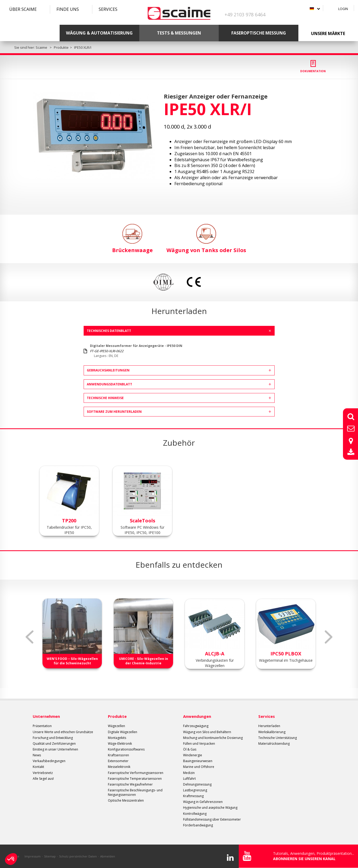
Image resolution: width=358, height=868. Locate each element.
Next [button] (329, 637)
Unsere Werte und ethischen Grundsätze (63, 732)
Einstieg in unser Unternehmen (55, 749)
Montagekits (117, 738)
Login (343, 9)
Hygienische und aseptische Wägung (210, 808)
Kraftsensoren (118, 755)
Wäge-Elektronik (120, 744)
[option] (94, 136)
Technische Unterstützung (278, 738)
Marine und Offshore (199, 767)
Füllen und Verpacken (199, 744)
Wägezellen (116, 726)
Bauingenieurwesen (198, 761)
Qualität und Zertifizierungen (54, 744)
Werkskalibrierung (272, 732)
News (37, 755)
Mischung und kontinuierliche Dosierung (213, 738)
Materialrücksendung (274, 744)
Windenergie (193, 755)
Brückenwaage (132, 239)
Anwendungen (197, 716)
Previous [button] (30, 637)
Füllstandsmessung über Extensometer (212, 819)
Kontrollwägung (195, 814)
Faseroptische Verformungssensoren (136, 773)
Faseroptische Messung (259, 33)
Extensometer (118, 761)
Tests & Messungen (179, 33)
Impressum (33, 856)
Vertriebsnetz (43, 773)
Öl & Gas (190, 749)
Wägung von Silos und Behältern (207, 732)
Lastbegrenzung (195, 790)
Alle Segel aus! (43, 779)
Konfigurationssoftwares (126, 749)
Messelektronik (119, 767)
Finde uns (68, 9)
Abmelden (108, 856)
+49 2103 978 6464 (245, 14)
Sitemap (50, 856)
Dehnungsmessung (197, 784)
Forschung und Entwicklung (53, 738)
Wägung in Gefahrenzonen (203, 802)
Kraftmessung (193, 796)
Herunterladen (269, 726)
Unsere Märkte (328, 33)
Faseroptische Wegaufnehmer (130, 784)
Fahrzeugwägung (196, 726)
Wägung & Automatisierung (99, 33)
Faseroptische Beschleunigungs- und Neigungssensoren (135, 792)
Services (108, 9)
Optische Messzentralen (126, 800)
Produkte (117, 716)
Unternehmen (46, 716)
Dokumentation (313, 71)
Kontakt (38, 767)
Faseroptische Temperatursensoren (135, 779)
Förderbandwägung (198, 825)
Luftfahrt (189, 779)
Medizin (189, 773)
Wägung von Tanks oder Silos (206, 239)
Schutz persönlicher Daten (78, 856)
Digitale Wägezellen (123, 732)
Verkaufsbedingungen (49, 761)
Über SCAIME (23, 9)
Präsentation (42, 726)
